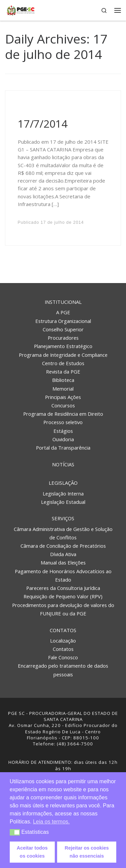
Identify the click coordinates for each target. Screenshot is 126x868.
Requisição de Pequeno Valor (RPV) (63, 596)
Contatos (63, 630)
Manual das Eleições (63, 562)
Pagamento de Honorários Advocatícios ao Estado (63, 575)
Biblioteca (63, 380)
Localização (63, 641)
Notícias (63, 464)
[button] (15, 832)
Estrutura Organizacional (63, 321)
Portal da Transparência (63, 448)
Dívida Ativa (63, 554)
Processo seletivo (63, 422)
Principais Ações (63, 397)
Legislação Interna (63, 493)
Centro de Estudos (63, 363)
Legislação (63, 483)
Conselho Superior (63, 329)
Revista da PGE (63, 372)
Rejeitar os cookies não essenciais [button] (87, 852)
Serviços (63, 518)
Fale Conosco (63, 657)
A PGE (63, 312)
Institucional (63, 302)
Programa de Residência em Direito (63, 414)
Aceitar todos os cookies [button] (32, 852)
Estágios (63, 431)
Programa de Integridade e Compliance (63, 355)
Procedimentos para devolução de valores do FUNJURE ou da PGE (63, 609)
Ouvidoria (63, 439)
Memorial (63, 389)
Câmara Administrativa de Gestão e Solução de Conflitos (63, 533)
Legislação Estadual (63, 502)
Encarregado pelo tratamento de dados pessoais (63, 670)
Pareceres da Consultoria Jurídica (63, 588)
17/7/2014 (43, 124)
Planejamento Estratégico (63, 346)
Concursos (63, 405)
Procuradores (63, 338)
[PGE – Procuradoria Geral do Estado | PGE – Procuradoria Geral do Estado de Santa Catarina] (21, 10)
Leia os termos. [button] (51, 822)
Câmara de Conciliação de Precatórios (63, 546)
